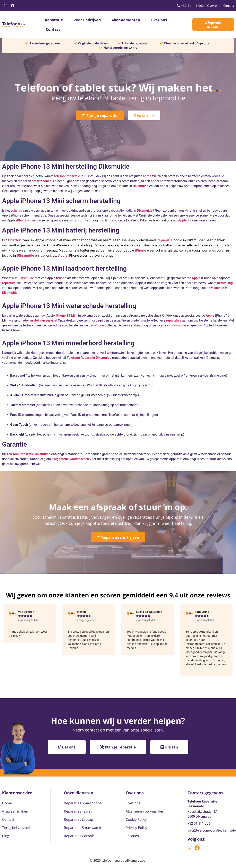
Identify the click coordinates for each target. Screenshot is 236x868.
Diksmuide (178, 325)
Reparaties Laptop (78, 819)
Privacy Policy (136, 828)
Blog (6, 836)
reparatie (165, 240)
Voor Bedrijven (87, 20)
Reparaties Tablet (78, 811)
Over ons (159, 20)
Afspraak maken (15, 811)
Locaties (132, 836)
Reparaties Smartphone (83, 803)
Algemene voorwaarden (145, 811)
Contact (53, 29)
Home (7, 803)
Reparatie (54, 20)
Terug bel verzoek (16, 828)
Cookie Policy (136, 819)
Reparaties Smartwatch (82, 828)
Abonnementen (126, 20)
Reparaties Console (79, 836)
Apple (210, 315)
